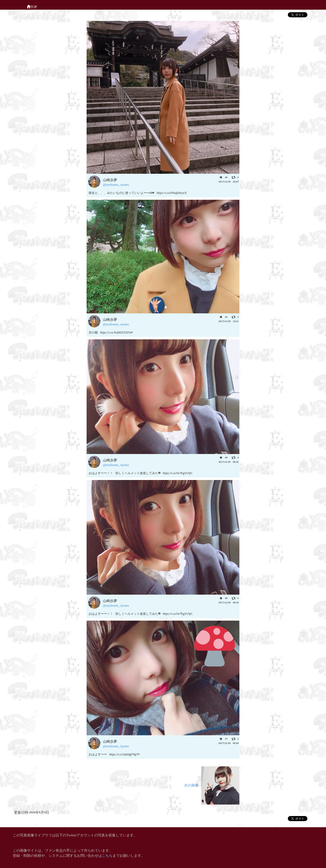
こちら (107, 855)
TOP (32, 6)
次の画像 (212, 785)
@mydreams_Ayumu (116, 184)
